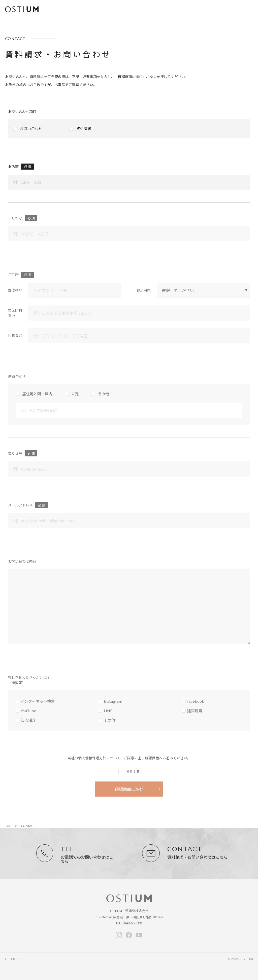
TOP (8, 826)
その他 (103, 394)
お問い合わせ (31, 128)
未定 (75, 394)
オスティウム (129, 898)
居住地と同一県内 (37, 394)
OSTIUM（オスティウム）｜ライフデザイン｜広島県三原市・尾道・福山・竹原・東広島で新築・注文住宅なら (22, 9)
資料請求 (84, 128)
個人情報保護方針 (92, 758)
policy (12, 959)
